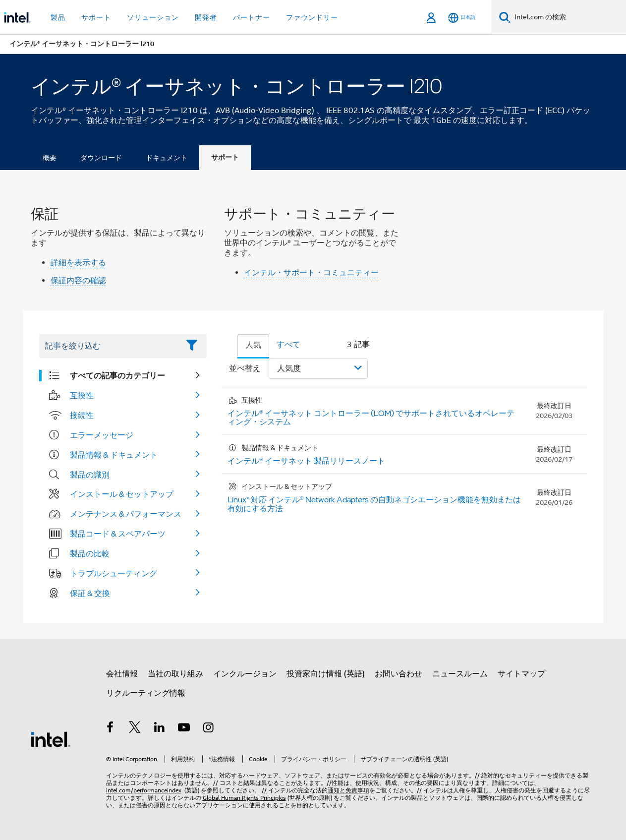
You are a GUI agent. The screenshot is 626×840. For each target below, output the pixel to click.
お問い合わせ (398, 674)
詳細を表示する (78, 263)
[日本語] (462, 18)
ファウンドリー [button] (312, 17)
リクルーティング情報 (146, 693)
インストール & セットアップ (122, 494)
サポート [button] (96, 17)
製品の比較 (90, 553)
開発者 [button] (206, 17)
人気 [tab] (253, 345)
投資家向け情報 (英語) (326, 674)
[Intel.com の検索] (568, 17)
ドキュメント (167, 158)
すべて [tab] (288, 345)
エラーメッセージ (102, 435)
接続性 (82, 415)
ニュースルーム (460, 674)
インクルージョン (245, 674)
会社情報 (122, 674)
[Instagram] (209, 729)
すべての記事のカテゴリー (117, 375)
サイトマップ (521, 674)
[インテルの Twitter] (135, 729)
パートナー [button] (252, 17)
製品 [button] (58, 17)
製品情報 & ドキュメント (114, 455)
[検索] (505, 17)
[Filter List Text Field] (109, 346)
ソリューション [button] (153, 17)
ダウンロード (101, 158)
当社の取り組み (175, 674)
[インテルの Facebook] (111, 729)
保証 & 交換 (90, 593)
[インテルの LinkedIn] (160, 729)
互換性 (82, 395)
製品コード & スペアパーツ (118, 534)
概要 (50, 158)
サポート (225, 157)
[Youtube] (184, 729)
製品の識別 (90, 475)
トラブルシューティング (114, 573)
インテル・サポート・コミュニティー (311, 273)
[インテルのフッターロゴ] (51, 739)
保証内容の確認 (78, 281)
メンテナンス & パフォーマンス (126, 514)
